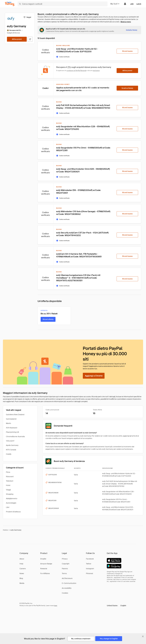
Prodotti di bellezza (13, 512)
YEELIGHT (10, 441)
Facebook (90, 559)
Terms (64, 573)
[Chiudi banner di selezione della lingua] (143, 636)
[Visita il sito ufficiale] (30, 39)
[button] (116, 606)
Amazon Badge (46, 564)
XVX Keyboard (12, 428)
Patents (65, 569)
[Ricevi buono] (127, 51)
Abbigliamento (12, 499)
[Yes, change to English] (109, 639)
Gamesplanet (11, 419)
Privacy (65, 559)
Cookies (65, 593)
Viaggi (8, 490)
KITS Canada (11, 450)
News (22, 573)
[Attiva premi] (17, 39)
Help (21, 564)
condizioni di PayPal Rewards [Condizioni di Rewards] (76, 71)
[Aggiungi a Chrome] (94, 376)
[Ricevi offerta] (48, 319)
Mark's (8, 423)
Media (22, 583)
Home (5, 530)
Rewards (44, 569)
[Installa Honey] (132, 30)
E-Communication (69, 583)
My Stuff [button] (115, 4)
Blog (21, 578)
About (22, 559)
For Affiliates (45, 573)
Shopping (10, 494)
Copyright (66, 564)
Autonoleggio (11, 503)
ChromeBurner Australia (15, 436)
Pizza (8, 472)
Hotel (8, 485)
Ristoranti (10, 477)
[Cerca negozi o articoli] (63, 4)
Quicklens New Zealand (15, 415)
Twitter (89, 564)
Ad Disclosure (67, 578)
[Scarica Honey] (127, 88)
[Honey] (10, 4)
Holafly (9, 454)
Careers (23, 569)
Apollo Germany (12, 445)
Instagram (90, 569)
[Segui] (27, 17)
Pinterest (90, 573)
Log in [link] (139, 4)
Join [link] (132, 4)
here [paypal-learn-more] (56, 606)
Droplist (43, 559)
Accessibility (67, 588)
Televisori (10, 481)
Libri (8, 507)
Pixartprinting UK (13, 432)
